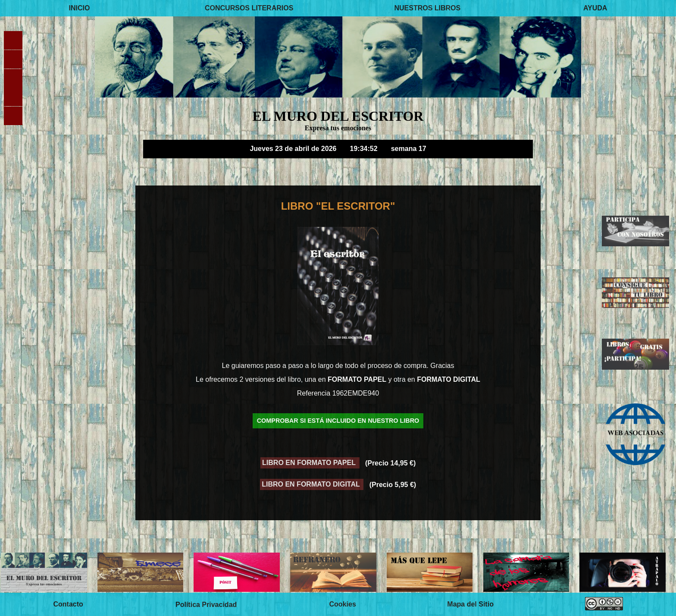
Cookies (343, 604)
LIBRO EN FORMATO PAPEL (310, 463)
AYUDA (595, 8)
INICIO (80, 8)
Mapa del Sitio (470, 604)
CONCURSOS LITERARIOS (249, 8)
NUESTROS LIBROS (427, 8)
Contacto (68, 604)
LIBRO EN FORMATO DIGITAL (312, 485)
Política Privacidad (206, 604)
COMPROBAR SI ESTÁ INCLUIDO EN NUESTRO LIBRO (338, 421)
